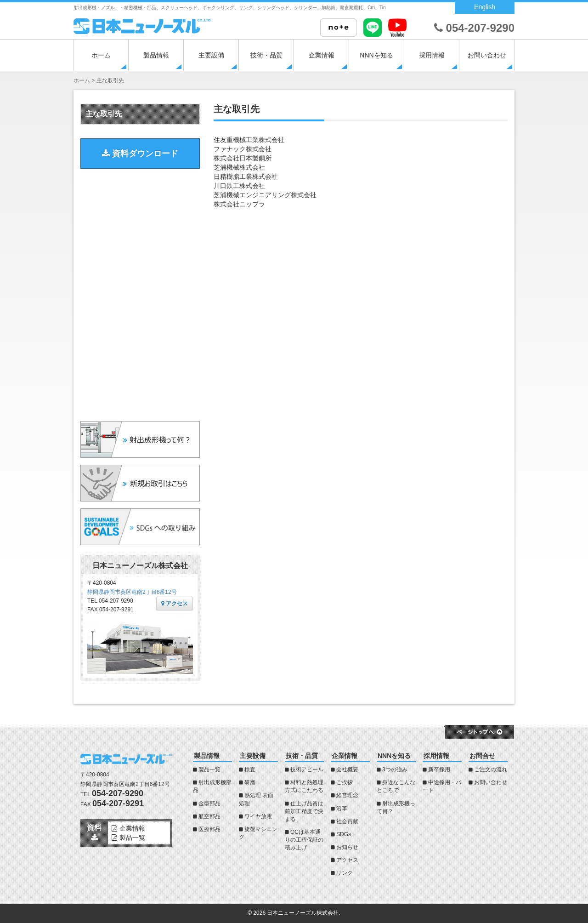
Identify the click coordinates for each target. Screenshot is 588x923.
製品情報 (156, 55)
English (485, 7)
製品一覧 (209, 769)
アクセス (175, 604)
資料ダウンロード (140, 154)
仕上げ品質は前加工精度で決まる (304, 811)
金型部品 (209, 803)
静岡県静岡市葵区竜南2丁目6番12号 (132, 592)
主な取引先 (104, 114)
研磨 (250, 782)
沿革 (342, 809)
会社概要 (347, 769)
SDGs (344, 834)
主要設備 (211, 55)
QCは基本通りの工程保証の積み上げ (304, 840)
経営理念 (347, 795)
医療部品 (209, 829)
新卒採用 (439, 769)
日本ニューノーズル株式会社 (303, 913)
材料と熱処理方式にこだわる (304, 786)
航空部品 (209, 816)
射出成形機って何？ (396, 807)
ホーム (101, 55)
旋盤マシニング (258, 833)
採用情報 (432, 55)
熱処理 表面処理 (256, 799)
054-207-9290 (474, 28)
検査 (250, 769)
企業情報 (322, 55)
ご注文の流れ (491, 769)
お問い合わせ (487, 55)
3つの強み (395, 769)
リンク (345, 873)
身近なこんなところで (396, 786)
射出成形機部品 (212, 786)
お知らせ (347, 847)
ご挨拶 (345, 782)
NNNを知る (376, 55)
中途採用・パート (442, 786)
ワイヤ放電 (258, 816)
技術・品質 (266, 55)
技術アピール (307, 769)
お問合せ (482, 756)
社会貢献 (347, 821)
